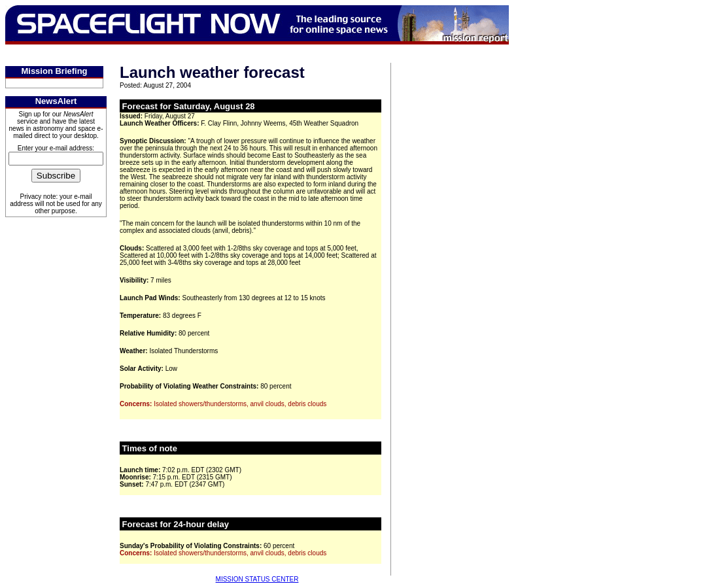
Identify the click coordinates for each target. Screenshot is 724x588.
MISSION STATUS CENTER (257, 579)
